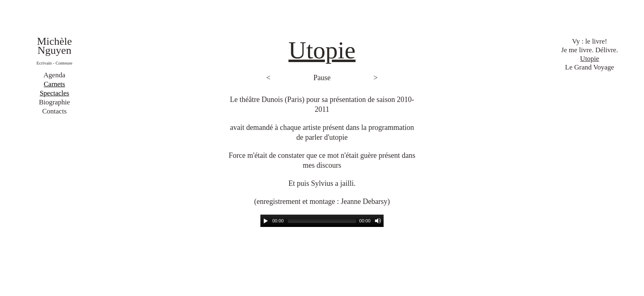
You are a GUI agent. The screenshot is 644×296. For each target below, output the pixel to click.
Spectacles (55, 93)
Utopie (589, 59)
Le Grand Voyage (590, 67)
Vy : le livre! (590, 41)
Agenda (54, 75)
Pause (322, 78)
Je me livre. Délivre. (589, 50)
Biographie (55, 102)
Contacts (55, 111)
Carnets (55, 84)
